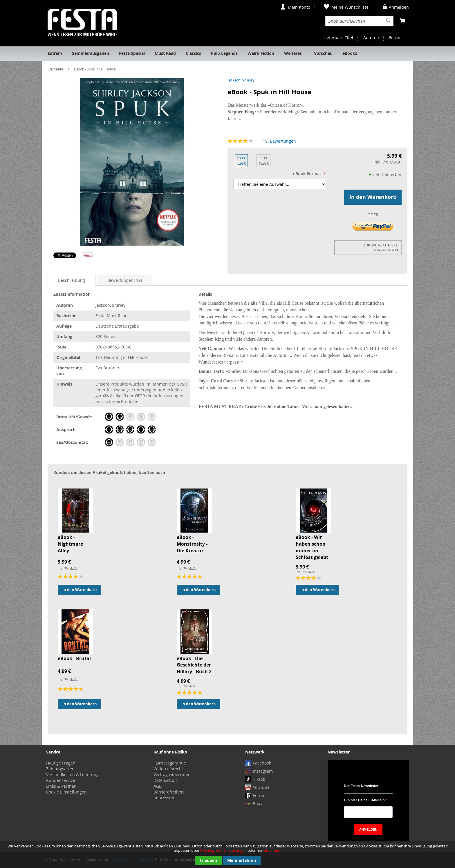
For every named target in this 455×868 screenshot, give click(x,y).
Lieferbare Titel (338, 38)
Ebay (258, 803)
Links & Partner (61, 786)
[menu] (228, 54)
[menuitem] (55, 54)
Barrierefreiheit (169, 792)
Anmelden (399, 7)
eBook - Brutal (74, 658)
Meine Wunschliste (350, 7)
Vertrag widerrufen (172, 775)
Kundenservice (61, 780)
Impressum (165, 798)
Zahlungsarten (60, 769)
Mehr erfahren (242, 860)
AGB (158, 786)
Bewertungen (125, 280)
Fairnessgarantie (170, 763)
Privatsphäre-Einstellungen (223, 850)
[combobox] (359, 21)
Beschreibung (72, 280)
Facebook (262, 763)
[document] (228, 855)
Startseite (55, 69)
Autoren (371, 38)
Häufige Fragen (61, 763)
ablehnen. (273, 850)
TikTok (259, 779)
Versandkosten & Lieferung (72, 775)
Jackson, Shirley (241, 80)
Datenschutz (166, 780)
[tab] (72, 280)
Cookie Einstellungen (66, 792)
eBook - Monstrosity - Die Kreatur (192, 544)
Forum (395, 38)
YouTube (261, 787)
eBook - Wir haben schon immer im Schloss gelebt (312, 547)
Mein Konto (299, 7)
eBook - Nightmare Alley (70, 544)
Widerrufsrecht (168, 769)
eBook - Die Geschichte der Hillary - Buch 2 (194, 665)
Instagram (263, 771)
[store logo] (82, 22)
